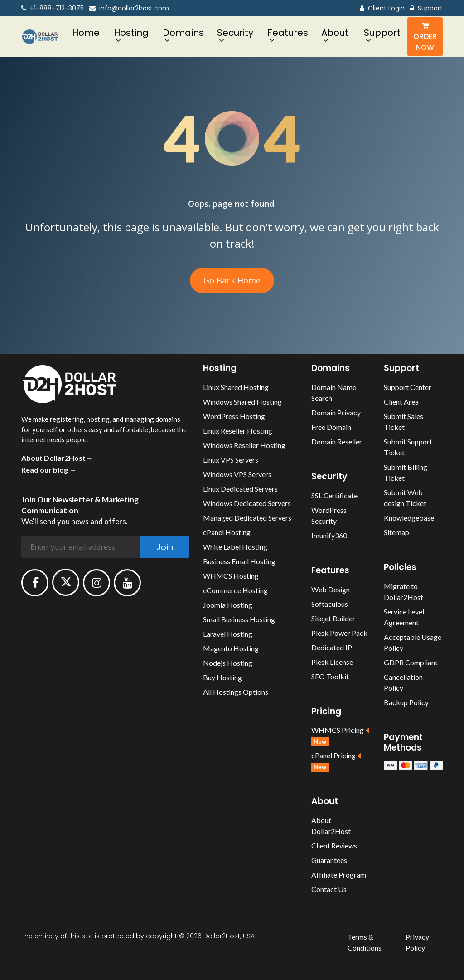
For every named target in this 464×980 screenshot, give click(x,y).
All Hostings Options (236, 692)
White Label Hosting (235, 547)
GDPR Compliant (411, 662)
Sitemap (396, 532)
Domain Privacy (336, 412)
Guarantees (329, 860)
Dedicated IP (332, 647)
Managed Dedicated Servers (247, 518)
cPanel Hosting (227, 532)
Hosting (131, 33)
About (335, 33)
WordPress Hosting (234, 416)
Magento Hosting (231, 648)
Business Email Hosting (239, 561)
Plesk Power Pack (339, 633)
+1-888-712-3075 (53, 8)
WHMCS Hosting (231, 576)
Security (235, 33)
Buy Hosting (222, 677)
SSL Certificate (334, 495)
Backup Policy (406, 702)
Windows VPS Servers (237, 474)
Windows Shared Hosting (242, 402)
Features (288, 33)
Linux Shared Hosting (236, 387)
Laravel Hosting (228, 634)
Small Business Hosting (239, 619)
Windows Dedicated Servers (247, 503)
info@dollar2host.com (129, 8)
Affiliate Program (339, 875)
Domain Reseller (337, 441)
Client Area (401, 402)
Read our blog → (49, 470)
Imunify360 (329, 535)
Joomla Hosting (228, 605)
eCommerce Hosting (235, 590)
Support (426, 8)
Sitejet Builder (333, 618)
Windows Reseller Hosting (244, 445)
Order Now (425, 37)
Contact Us (329, 889)
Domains (183, 33)
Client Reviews (334, 846)
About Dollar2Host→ (57, 458)
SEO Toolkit (330, 676)
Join (165, 547)
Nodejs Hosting (228, 663)
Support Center (408, 387)
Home (86, 33)
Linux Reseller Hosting (238, 431)
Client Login (382, 8)
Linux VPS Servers (231, 460)
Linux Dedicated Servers (240, 489)
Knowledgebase (409, 518)
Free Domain (331, 427)
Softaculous (330, 604)
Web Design (331, 589)
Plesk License (332, 662)
